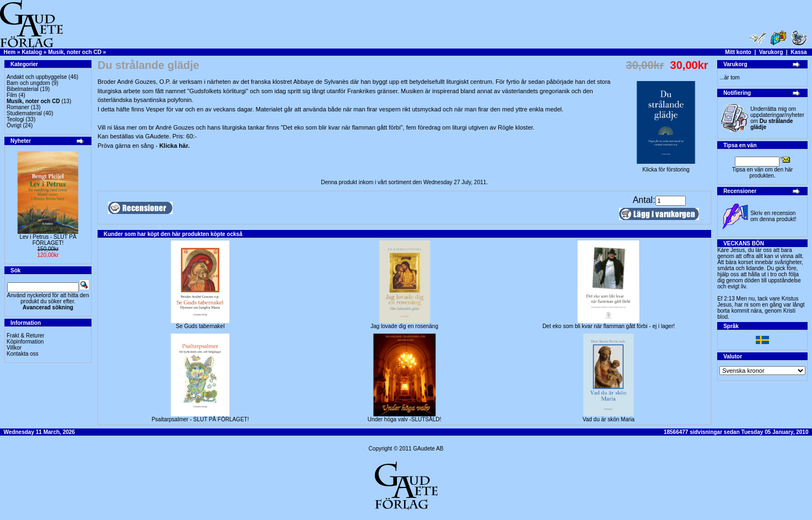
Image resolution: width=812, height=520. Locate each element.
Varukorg (771, 52)
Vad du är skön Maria (609, 419)
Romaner (18, 107)
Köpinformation (25, 342)
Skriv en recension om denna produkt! (773, 216)
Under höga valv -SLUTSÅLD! (404, 419)
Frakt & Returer (25, 336)
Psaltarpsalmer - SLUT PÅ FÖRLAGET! (200, 419)
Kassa (798, 52)
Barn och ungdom (28, 83)
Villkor (14, 348)
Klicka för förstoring (666, 167)
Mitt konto (738, 52)
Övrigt (14, 125)
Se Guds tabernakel (200, 326)
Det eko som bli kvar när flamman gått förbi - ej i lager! (609, 326)
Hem (10, 52)
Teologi (15, 119)
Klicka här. (174, 146)
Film (12, 95)
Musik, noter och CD (75, 52)
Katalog (32, 52)
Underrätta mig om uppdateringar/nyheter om (777, 118)
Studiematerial (24, 113)
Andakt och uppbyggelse (37, 77)
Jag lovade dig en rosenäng (404, 326)
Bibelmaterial (23, 89)
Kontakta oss (23, 354)
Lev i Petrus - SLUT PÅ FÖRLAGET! (48, 240)
